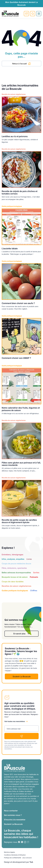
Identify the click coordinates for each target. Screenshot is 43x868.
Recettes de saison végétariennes (17, 586)
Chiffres (34, 590)
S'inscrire (26, 14)
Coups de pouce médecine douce (16, 564)
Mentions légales (9, 852)
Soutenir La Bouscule (22, 676)
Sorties (36, 573)
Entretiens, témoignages (12, 555)
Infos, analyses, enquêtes (13, 559)
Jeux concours (27, 858)
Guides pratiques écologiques (15, 590)
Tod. (31, 862)
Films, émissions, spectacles (14, 568)
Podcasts (34, 577)
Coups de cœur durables (13, 582)
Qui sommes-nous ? (13, 815)
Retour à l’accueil (21, 64)
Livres (29, 559)
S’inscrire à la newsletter (15, 820)
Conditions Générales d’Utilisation (15, 855)
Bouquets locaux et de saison (15, 577)
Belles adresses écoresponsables (16, 573)
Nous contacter (11, 811)
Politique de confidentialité (13, 858)
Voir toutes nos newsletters (15, 721)
